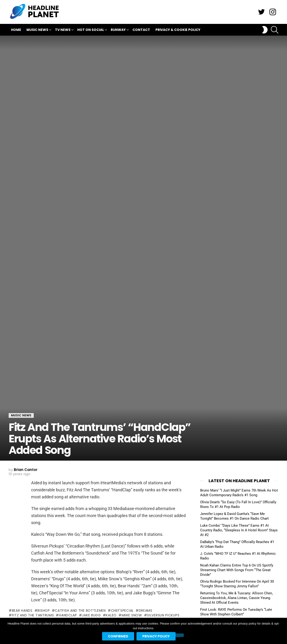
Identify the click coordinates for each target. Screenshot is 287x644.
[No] (178, 635)
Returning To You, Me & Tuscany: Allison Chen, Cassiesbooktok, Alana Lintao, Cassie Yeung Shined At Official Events (236, 598)
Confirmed (118, 636)
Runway (118, 30)
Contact (141, 30)
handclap (68, 615)
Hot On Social (91, 30)
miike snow (132, 615)
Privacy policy (156, 636)
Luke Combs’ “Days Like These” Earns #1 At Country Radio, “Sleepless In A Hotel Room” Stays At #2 (239, 530)
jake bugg (91, 615)
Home (16, 30)
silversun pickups (163, 615)
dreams (146, 611)
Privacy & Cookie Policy (178, 30)
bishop (44, 611)
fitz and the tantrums (33, 615)
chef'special (122, 611)
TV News (63, 30)
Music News (37, 30)
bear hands (22, 611)
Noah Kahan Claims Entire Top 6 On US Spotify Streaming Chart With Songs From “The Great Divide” (237, 570)
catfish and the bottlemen (80, 611)
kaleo (111, 615)
